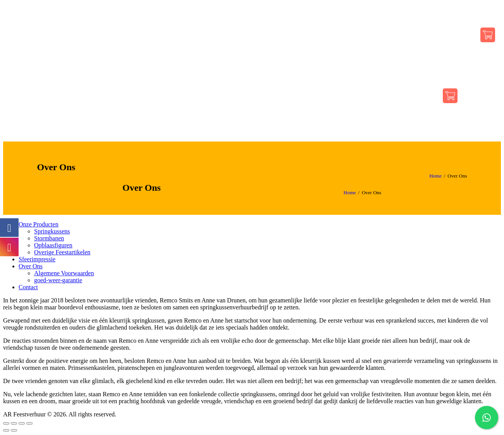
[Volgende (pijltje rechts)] (14, 430)
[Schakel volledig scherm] (22, 423)
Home (435, 176)
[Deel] (14, 423)
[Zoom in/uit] (29, 423)
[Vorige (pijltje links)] (6, 430)
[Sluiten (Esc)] (6, 423)
